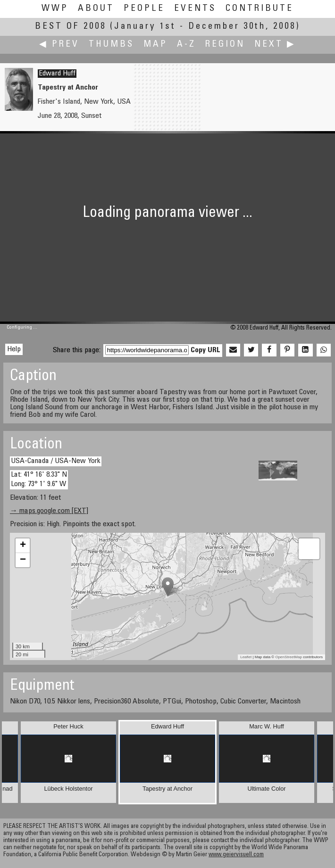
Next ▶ (275, 45)
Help (14, 349)
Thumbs (111, 45)
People (144, 9)
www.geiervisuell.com (236, 855)
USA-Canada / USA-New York (56, 461)
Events (195, 9)
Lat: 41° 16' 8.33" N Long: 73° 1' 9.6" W (39, 479)
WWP (55, 9)
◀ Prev (59, 45)
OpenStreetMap (288, 657)
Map (155, 45)
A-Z (186, 45)
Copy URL (205, 350)
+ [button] (23, 546)
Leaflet (246, 657)
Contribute (260, 9)
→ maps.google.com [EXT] (49, 511)
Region (225, 45)
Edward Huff (57, 74)
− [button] (23, 560)
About (96, 9)
